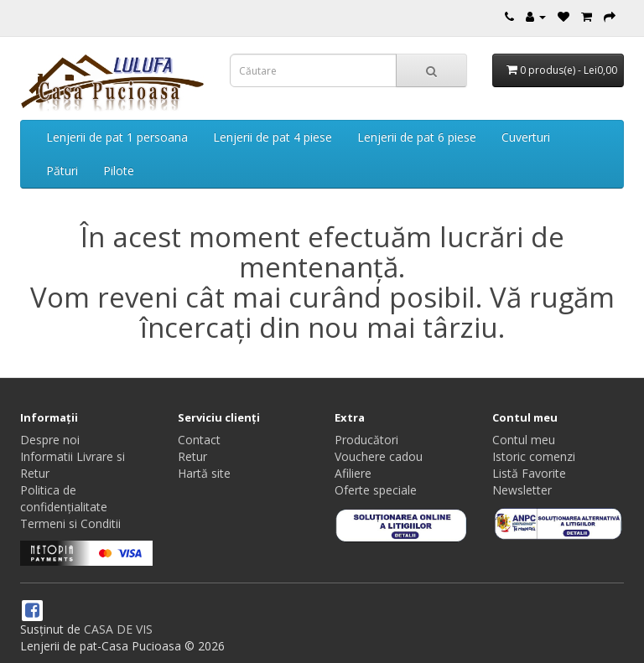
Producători (366, 440)
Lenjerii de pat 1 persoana (117, 137)
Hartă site (204, 473)
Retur (192, 456)
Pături (62, 171)
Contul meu (524, 440)
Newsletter (522, 490)
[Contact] (509, 16)
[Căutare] (431, 70)
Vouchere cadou (379, 456)
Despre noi (50, 440)
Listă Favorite (529, 473)
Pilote (119, 171)
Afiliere (353, 473)
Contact (199, 440)
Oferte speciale (376, 490)
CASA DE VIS (118, 629)
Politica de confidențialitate (64, 498)
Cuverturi (526, 137)
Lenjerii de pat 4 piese (273, 137)
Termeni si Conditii (70, 523)
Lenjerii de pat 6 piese (417, 137)
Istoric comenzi (534, 456)
